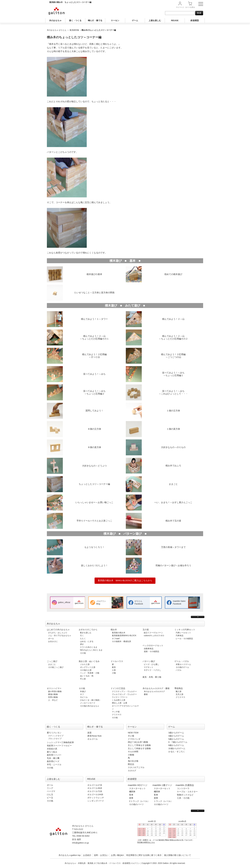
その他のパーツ (136, 804)
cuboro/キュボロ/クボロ (154, 636)
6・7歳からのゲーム (178, 742)
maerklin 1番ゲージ (162, 785)
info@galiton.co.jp (80, 843)
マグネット (149, 667)
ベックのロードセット (153, 646)
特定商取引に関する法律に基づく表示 (144, 855)
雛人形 (179, 691)
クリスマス (117, 715)
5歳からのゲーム (176, 739)
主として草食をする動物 (139, 745)
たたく (83, 639)
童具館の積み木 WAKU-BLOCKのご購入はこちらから (125, 580)
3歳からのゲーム (176, 733)
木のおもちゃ (55, 20)
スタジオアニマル (136, 767)
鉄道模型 (195, 20)
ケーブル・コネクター (187, 792)
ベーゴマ (51, 791)
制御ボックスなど (185, 795)
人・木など (53, 700)
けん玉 (50, 794)
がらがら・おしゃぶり (58, 633)
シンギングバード (96, 801)
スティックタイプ (56, 736)
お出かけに (53, 641)
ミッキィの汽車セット (185, 630)
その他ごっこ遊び (56, 667)
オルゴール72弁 (95, 791)
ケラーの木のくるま (89, 647)
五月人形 (180, 694)
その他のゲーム (182, 667)
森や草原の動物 (55, 691)
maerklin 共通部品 (185, 785)
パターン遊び (149, 661)
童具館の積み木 (119, 633)
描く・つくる (75, 20)
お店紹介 (87, 855)
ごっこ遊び (52, 661)
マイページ (180, 7)
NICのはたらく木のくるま (91, 650)
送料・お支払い (101, 855)
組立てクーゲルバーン (153, 633)
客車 (131, 795)
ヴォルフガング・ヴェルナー (124, 694)
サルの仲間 (133, 752)
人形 (114, 670)
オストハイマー (54, 688)
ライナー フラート (120, 697)
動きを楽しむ (86, 633)
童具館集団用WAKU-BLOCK (124, 636)
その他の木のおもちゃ (90, 706)
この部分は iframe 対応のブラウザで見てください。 (168, 834)
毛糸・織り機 (53, 758)
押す (82, 644)
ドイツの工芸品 (118, 688)
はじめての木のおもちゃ (58, 630)
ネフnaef (116, 639)
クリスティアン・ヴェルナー (124, 691)
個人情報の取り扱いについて (178, 855)
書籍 (146, 694)
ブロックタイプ (55, 739)
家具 (114, 667)
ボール (51, 639)
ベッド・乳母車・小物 (90, 673)
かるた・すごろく (177, 752)
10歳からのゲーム (177, 748)
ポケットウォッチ (96, 798)
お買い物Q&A (117, 855)
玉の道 (146, 630)
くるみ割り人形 (119, 700)
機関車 (132, 792)
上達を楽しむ (155, 20)
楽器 (89, 733)
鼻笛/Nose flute (94, 736)
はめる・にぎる (87, 641)
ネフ (82, 694)
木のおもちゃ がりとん (57, 30)
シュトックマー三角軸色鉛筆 (60, 742)
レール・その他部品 (184, 639)
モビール (84, 697)
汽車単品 (180, 636)
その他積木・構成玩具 (121, 641)
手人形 (83, 679)
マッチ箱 (116, 712)
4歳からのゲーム (176, 736)
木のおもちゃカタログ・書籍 (156, 688)
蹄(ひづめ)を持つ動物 (138, 742)
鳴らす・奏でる (95, 20)
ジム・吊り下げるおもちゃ (60, 636)
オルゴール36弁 (95, 788)
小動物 (131, 755)
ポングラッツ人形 (88, 667)
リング (50, 788)
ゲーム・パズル (182, 661)
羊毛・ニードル (54, 765)
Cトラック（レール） (139, 801)
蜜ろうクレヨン (54, 733)
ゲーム (135, 20)
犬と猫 (131, 736)
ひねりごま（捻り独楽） (91, 700)
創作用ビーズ (53, 761)
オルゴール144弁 (95, 794)
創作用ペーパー (54, 755)
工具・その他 (183, 798)
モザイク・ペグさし (152, 670)
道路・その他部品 (151, 651)
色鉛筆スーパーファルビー (59, 746)
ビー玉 (50, 798)
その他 (83, 653)
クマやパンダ (134, 739)
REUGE (175, 20)
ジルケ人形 (85, 664)
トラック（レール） (163, 801)
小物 (114, 673)
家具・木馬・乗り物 (152, 677)
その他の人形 (86, 670)
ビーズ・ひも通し (151, 664)
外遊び (83, 691)
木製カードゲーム (183, 664)
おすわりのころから (88, 630)
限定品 (131, 764)
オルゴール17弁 (95, 785)
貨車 (131, 798)
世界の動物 (53, 697)
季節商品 (179, 688)
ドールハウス (117, 661)
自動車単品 (149, 649)
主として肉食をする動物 (139, 748)
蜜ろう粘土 (52, 752)
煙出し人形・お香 (120, 703)
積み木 (114, 630)
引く (82, 636)
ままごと (52, 664)
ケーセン (115, 20)
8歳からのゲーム (176, 745)
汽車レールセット (183, 633)
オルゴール (93, 739)
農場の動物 (53, 694)
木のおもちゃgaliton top (70, 855)
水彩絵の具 (52, 749)
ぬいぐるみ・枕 (87, 676)
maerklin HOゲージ (138, 785)
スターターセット (137, 788)
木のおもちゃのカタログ (154, 691)
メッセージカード (88, 703)
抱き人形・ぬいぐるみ (89, 661)
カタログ (132, 771)
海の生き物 (133, 761)
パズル (179, 670)
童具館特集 (74, 30)
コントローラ (183, 788)
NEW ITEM (133, 733)
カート (190, 7)
